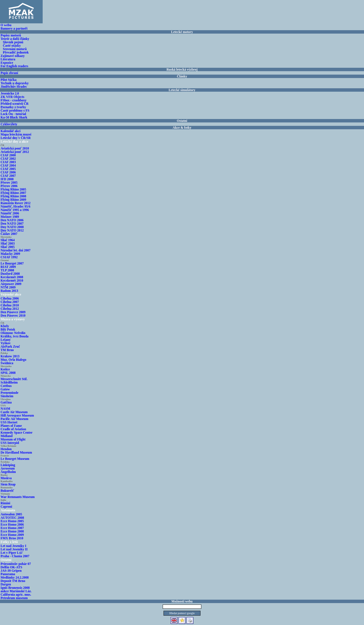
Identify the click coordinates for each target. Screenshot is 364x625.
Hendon (6, 449)
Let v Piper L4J (12, 553)
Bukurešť (7, 491)
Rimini (5, 503)
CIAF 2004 (8, 165)
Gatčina (6, 402)
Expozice (7, 63)
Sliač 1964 (8, 240)
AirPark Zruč (10, 347)
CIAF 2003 (8, 162)
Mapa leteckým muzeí (16, 134)
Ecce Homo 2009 (12, 535)
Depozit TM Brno (13, 581)
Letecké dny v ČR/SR (16, 138)
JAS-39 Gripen (11, 571)
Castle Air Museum (14, 412)
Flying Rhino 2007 (13, 193)
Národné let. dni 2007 (15, 250)
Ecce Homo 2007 (12, 528)
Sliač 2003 (8, 243)
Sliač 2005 (8, 247)
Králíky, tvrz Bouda (15, 336)
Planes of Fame (11, 426)
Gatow (5, 389)
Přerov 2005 (9, 183)
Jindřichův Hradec (14, 87)
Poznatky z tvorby (13, 107)
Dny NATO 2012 (12, 230)
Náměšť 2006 (10, 213)
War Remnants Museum (18, 497)
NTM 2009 (8, 287)
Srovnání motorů (15, 49)
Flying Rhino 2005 (13, 189)
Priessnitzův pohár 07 (16, 564)
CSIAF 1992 (9, 257)
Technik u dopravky (15, 83)
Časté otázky (12, 46)
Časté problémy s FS (15, 110)
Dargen (6, 584)
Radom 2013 (9, 291)
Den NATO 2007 (12, 224)
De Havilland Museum (16, 452)
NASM (5, 409)
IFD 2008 (7, 179)
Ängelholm (8, 472)
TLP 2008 (7, 270)
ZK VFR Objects (12, 97)
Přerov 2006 (9, 186)
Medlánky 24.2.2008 (15, 577)
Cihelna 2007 (10, 302)
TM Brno (7, 350)
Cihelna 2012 (10, 309)
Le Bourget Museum (15, 459)
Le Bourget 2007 (12, 263)
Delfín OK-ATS (11, 567)
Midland (7, 436)
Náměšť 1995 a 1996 (15, 210)
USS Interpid (10, 443)
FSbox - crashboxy (14, 100)
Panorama (8, 574)
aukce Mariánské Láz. (16, 591)
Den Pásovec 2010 (13, 315)
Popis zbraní (9, 73)
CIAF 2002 (8, 159)
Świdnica (7, 363)
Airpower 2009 (11, 284)
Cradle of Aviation (13, 429)
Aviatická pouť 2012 (15, 152)
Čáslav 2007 (9, 234)
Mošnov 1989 (10, 217)
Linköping (8, 465)
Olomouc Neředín (13, 333)
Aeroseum (8, 468)
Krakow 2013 (10, 356)
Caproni (6, 507)
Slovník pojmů (13, 42)
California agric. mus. (16, 595)
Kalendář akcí (11, 131)
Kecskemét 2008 (12, 277)
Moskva (6, 478)
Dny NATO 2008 (12, 227)
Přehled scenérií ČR (15, 104)
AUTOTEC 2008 (12, 518)
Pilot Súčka (9, 80)
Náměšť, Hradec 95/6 (15, 206)
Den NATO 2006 (12, 220)
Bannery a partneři (14, 28)
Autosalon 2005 (11, 514)
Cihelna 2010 (10, 305)
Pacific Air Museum (15, 419)
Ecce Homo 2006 (12, 524)
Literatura (8, 59)
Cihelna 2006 (10, 298)
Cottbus (6, 386)
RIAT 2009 (8, 267)
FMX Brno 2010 (12, 538)
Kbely (5, 326)
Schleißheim (9, 382)
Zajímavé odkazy (13, 56)
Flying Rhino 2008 (13, 196)
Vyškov (6, 343)
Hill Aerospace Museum (17, 415)
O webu (6, 25)
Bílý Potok (8, 329)
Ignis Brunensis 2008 (15, 588)
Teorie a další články (15, 39)
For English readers (14, 66)
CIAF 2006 (8, 172)
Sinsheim (7, 396)
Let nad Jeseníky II (14, 549)
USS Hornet (9, 422)
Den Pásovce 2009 (13, 312)
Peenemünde (10, 393)
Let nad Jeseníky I (13, 546)
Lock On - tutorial (13, 114)
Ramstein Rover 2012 (15, 203)
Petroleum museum (14, 598)
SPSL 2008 (8, 373)
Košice (5, 369)
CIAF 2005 (8, 169)
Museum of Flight (13, 439)
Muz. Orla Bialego (13, 360)
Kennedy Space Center (16, 433)
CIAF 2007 (8, 176)
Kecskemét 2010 (12, 280)
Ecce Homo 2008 (12, 531)
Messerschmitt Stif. (14, 379)
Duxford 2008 (10, 274)
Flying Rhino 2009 (13, 200)
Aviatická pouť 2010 (15, 148)
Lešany (6, 340)
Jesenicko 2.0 (10, 93)
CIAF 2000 (8, 155)
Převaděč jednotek (16, 52)
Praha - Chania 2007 (15, 556)
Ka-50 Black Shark (14, 117)
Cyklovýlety (9, 124)
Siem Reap (8, 484)
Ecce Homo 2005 (12, 521)
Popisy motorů (11, 35)
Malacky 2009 (10, 254)
